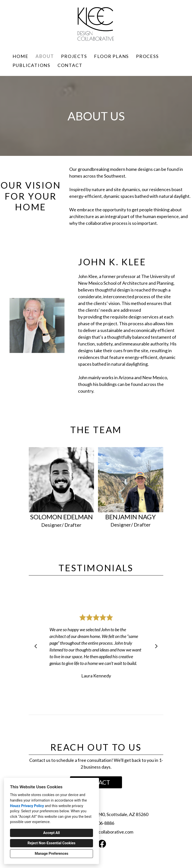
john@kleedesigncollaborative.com (99, 832)
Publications (31, 65)
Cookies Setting (107, 860)
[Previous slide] (36, 646)
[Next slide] (156, 646)
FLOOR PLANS (111, 56)
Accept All (51, 833)
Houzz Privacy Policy (27, 806)
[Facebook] (102, 844)
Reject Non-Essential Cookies (51, 843)
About (45, 56)
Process (147, 56)
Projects (74, 56)
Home (20, 56)
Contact (70, 65)
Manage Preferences (51, 854)
